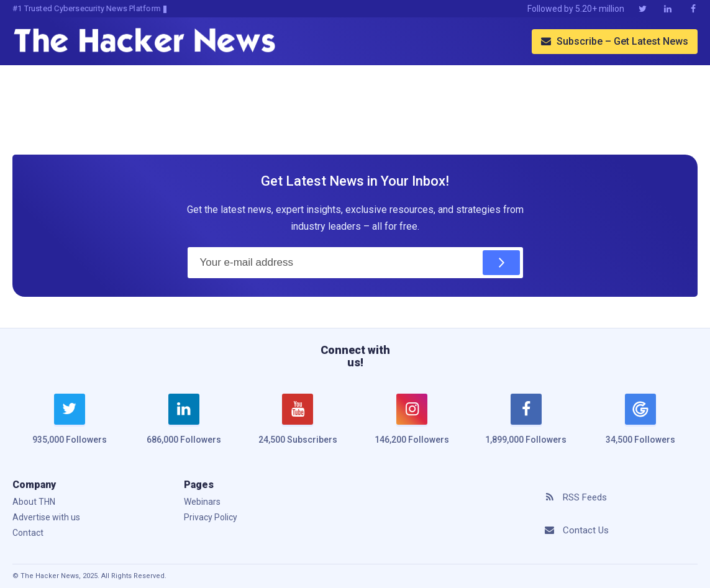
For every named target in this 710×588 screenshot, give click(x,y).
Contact (28, 533)
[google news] (640, 421)
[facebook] (526, 427)
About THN (34, 502)
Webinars (202, 502)
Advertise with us (46, 517)
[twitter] (70, 427)
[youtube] (298, 427)
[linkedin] (184, 427)
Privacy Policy (211, 517)
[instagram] (412, 427)
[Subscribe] (501, 263)
